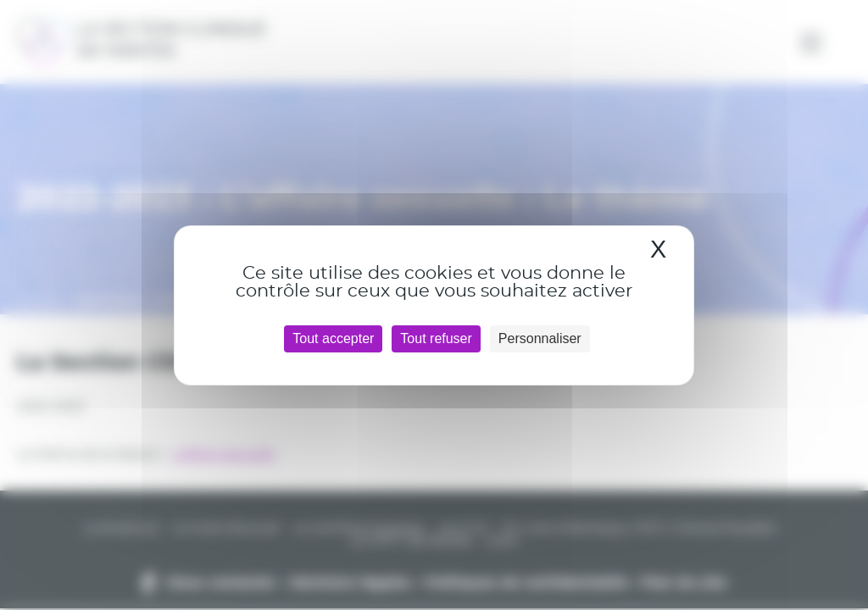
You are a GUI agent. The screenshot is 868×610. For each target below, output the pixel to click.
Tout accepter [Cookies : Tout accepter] (333, 338)
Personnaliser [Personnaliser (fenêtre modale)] (540, 338)
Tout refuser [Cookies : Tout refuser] (436, 338)
